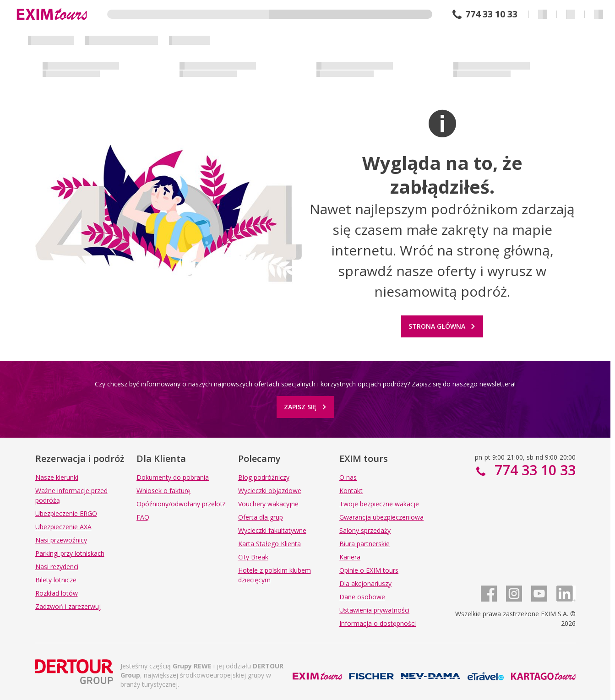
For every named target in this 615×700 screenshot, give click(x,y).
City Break (253, 557)
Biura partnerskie (365, 544)
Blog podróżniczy (264, 477)
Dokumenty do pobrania (173, 477)
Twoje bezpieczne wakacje (379, 504)
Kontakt (351, 491)
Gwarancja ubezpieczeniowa (381, 517)
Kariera (350, 557)
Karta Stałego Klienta (269, 544)
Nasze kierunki (57, 477)
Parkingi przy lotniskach (70, 553)
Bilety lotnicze (56, 580)
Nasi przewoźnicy (61, 540)
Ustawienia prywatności (374, 610)
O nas (348, 477)
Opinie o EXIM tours (369, 570)
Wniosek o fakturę (163, 491)
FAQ (143, 517)
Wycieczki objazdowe (270, 491)
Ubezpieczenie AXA (63, 527)
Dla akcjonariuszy (365, 583)
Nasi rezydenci (57, 567)
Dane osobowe (362, 597)
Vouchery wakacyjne (268, 504)
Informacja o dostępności (378, 623)
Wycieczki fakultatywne (272, 530)
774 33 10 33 (491, 14)
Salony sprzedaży (365, 530)
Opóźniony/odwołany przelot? (181, 504)
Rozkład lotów (57, 593)
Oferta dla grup (261, 517)
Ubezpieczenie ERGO (66, 513)
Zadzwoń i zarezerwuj (68, 606)
